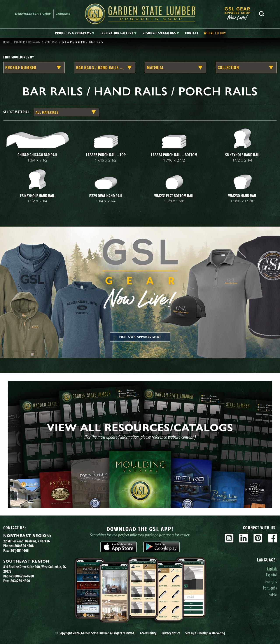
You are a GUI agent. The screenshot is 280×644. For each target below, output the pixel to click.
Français (271, 581)
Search (262, 14)
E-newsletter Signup (33, 14)
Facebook (272, 538)
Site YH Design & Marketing (205, 633)
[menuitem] (240, 14)
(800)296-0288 (24, 576)
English (272, 568)
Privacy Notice (171, 633)
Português (270, 588)
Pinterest (258, 538)
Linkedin (243, 538)
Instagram (229, 538)
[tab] (75, 33)
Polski (273, 594)
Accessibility (148, 633)
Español (271, 575)
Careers (63, 14)
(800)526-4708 (24, 546)
